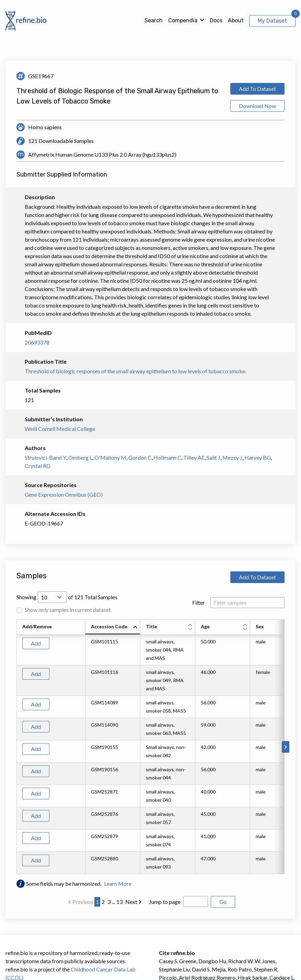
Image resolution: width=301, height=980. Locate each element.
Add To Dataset (257, 89)
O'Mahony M (110, 457)
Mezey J (232, 457)
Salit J (213, 457)
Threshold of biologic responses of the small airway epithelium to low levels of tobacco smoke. (135, 371)
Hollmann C (167, 457)
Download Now (257, 106)
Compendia (183, 20)
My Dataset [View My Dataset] (272, 21)
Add (36, 643)
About (236, 20)
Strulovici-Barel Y (45, 457)
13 (119, 902)
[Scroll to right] (286, 747)
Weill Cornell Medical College (60, 429)
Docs (216, 20)
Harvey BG (258, 457)
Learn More (118, 884)
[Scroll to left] (15, 747)
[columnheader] (113, 627)
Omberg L (80, 457)
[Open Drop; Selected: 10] (52, 597)
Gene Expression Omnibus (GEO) (64, 494)
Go (223, 902)
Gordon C (140, 457)
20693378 (37, 342)
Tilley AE (194, 457)
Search (154, 20)
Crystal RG (38, 466)
